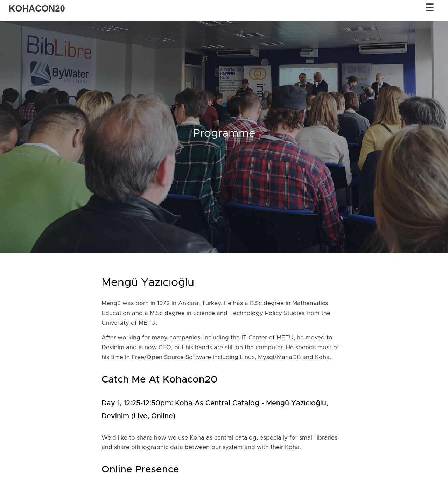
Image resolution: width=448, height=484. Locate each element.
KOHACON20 (37, 8)
